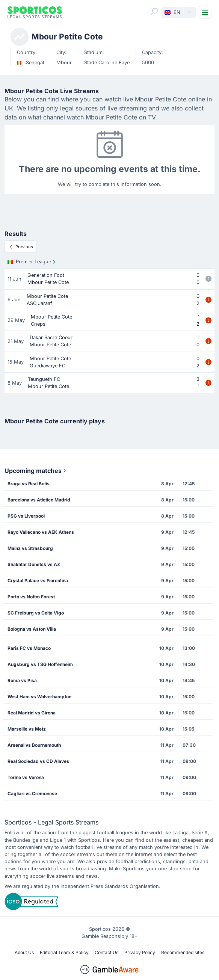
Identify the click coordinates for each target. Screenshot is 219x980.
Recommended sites (183, 952)
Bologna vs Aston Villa (32, 629)
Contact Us (106, 952)
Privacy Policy (140, 952)
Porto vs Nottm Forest (31, 597)
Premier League (32, 262)
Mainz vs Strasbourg (30, 548)
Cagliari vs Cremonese (32, 794)
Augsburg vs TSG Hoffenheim (40, 664)
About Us (24, 952)
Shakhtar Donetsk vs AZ (34, 564)
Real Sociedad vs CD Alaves (38, 761)
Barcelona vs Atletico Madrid (39, 500)
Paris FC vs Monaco (29, 648)
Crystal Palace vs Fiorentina (38, 581)
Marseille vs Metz (27, 729)
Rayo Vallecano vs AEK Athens (41, 532)
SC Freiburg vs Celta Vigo (36, 613)
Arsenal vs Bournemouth (34, 745)
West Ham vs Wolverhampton (39, 697)
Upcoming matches (36, 471)
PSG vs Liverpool (26, 516)
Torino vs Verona (26, 777)
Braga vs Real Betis (29, 484)
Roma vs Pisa (22, 680)
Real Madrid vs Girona (32, 713)
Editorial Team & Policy (64, 952)
